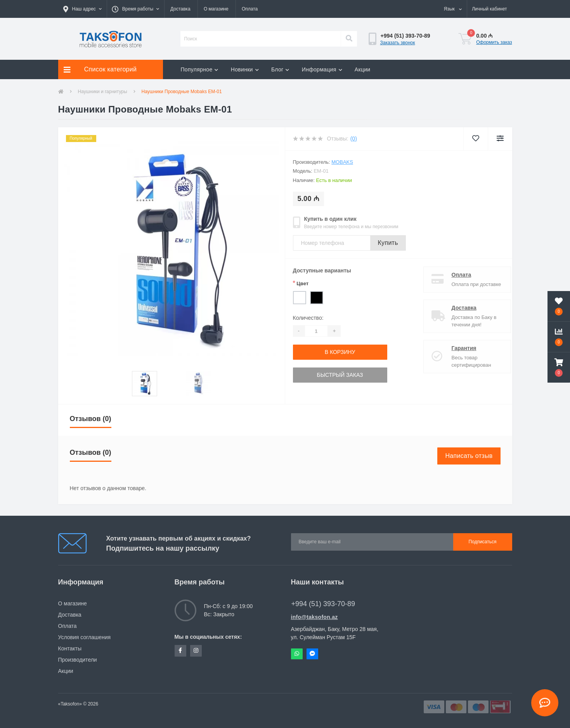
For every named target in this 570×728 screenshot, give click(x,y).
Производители (78, 660)
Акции (363, 69)
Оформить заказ (494, 42)
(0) (354, 139)
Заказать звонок (398, 43)
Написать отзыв (469, 456)
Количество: (308, 318)
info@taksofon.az (314, 617)
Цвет (301, 283)
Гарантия (457, 348)
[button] (82, 9)
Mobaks (342, 162)
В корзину (340, 352)
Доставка (180, 9)
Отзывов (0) (91, 419)
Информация (322, 69)
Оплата (250, 9)
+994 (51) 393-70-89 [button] (323, 604)
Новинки (245, 69)
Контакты (70, 648)
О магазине (216, 9)
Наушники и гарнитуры (103, 92)
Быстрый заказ (340, 375)
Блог (280, 69)
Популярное (200, 69)
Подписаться (483, 542)
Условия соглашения (85, 637)
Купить (388, 243)
